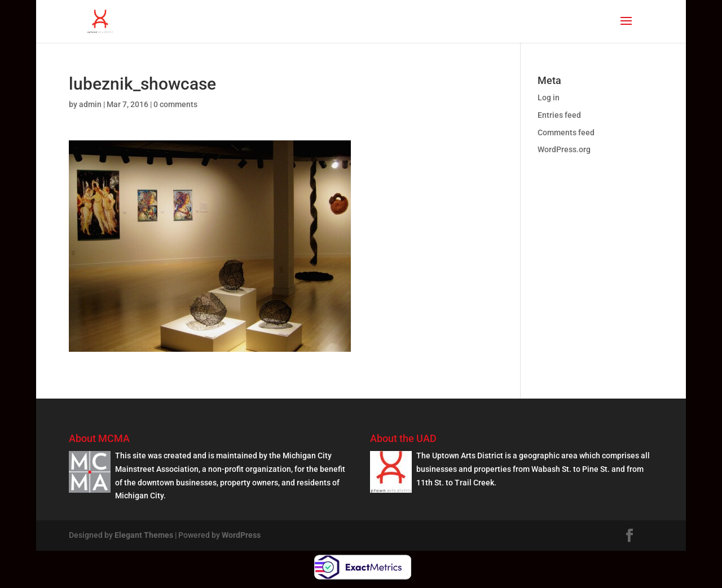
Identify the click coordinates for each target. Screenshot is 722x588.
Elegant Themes (144, 535)
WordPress (241, 535)
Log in (549, 98)
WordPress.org (564, 149)
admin (90, 104)
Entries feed (559, 115)
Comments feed (566, 132)
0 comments (175, 104)
